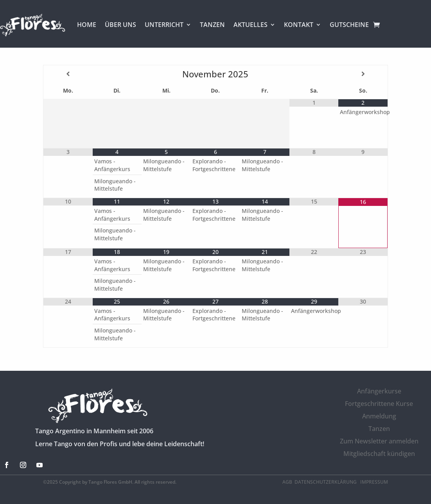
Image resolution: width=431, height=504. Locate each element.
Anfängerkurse (379, 391)
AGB (287, 482)
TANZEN (212, 25)
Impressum (374, 482)
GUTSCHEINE (349, 25)
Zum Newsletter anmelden (379, 441)
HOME (87, 25)
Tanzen (379, 429)
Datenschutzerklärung (326, 482)
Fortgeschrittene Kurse (379, 404)
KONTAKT (299, 25)
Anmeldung (379, 416)
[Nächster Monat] (363, 74)
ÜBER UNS (120, 25)
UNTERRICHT (164, 25)
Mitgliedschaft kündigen (379, 454)
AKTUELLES (251, 25)
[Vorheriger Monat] (68, 74)
